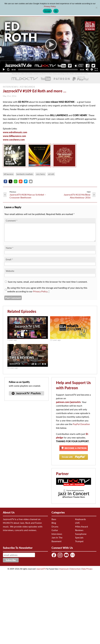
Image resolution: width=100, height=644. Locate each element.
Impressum (64, 572)
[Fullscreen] (96, 69)
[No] (96, 8)
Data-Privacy (87, 572)
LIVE (77, 526)
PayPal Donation (81, 428)
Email (9, 263)
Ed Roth (51, 174)
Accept (47, 11)
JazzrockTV (41, 572)
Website (10, 274)
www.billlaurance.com (14, 136)
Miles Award (81, 530)
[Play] (50, 44)
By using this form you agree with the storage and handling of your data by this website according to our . (47, 293)
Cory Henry (41, 174)
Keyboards (80, 523)
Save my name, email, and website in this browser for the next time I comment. (48, 285)
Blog (54, 526)
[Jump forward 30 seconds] (8, 69)
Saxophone (81, 537)
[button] (5, 181)
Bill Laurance (9, 174)
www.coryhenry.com (14, 140)
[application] (50, 45)
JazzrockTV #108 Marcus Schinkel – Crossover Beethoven (28, 196)
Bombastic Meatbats (25, 174)
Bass (54, 523)
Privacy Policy (40, 295)
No (56, 11)
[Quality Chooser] (92, 69)
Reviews (79, 534)
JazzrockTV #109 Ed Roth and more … (35, 91)
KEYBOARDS (28, 87)
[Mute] (87, 69)
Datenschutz (75, 572)
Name (10, 251)
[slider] (48, 70)
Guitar (55, 534)
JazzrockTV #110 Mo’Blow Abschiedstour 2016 (77, 196)
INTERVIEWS (10, 87)
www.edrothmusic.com (15, 132)
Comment (12, 221)
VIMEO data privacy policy (78, 74)
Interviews (57, 537)
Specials (79, 541)
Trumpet (79, 545)
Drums (55, 530)
